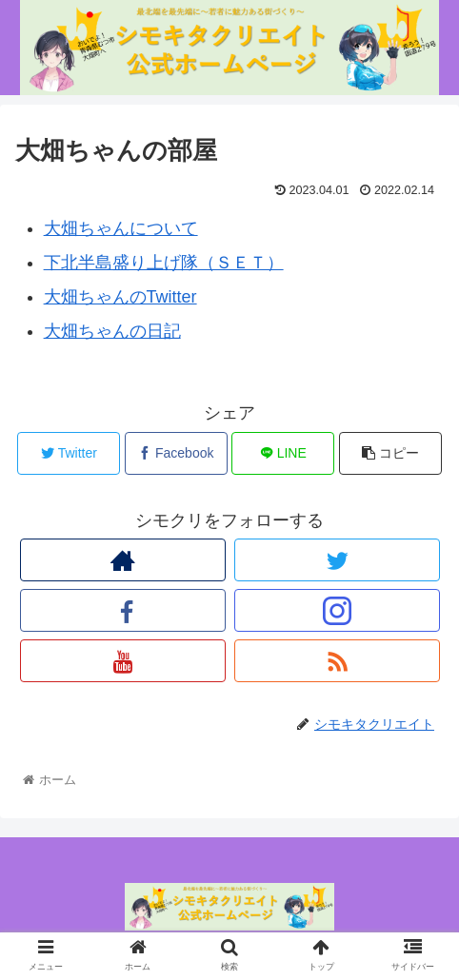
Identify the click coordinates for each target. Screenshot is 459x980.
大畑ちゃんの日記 (112, 331)
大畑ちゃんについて (121, 228)
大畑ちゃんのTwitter (120, 297)
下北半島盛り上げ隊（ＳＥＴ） (164, 263)
